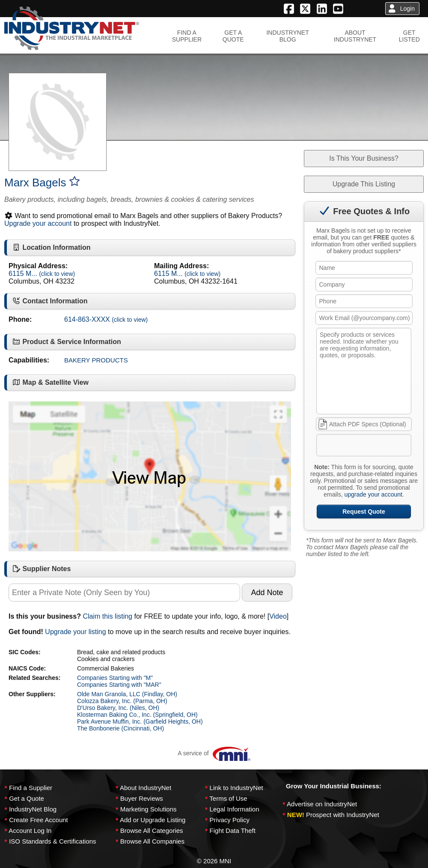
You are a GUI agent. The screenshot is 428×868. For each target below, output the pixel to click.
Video (278, 616)
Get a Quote (27, 798)
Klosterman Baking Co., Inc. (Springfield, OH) (137, 715)
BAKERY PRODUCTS (96, 360)
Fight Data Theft (233, 831)
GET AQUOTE (233, 36)
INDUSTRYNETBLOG (287, 36)
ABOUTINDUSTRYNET (355, 36)
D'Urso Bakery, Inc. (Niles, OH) (118, 708)
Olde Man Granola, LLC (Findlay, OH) (127, 694)
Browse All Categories (152, 831)
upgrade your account (373, 494)
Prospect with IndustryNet (343, 815)
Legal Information (235, 809)
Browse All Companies (152, 841)
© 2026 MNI (214, 861)
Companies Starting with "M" (115, 678)
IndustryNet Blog (33, 809)
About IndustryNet (146, 788)
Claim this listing (107, 616)
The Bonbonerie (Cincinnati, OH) (120, 728)
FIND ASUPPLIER (187, 36)
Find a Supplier (31, 788)
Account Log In (30, 831)
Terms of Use (228, 798)
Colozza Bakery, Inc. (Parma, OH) (122, 701)
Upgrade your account (38, 223)
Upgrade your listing (75, 632)
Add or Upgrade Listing (153, 820)
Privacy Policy (230, 820)
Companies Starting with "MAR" (119, 685)
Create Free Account (39, 820)
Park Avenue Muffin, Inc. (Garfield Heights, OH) (140, 721)
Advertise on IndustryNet (322, 804)
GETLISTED (409, 36)
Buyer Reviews (142, 798)
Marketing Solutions (149, 809)
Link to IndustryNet (236, 788)
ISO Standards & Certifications (52, 841)
